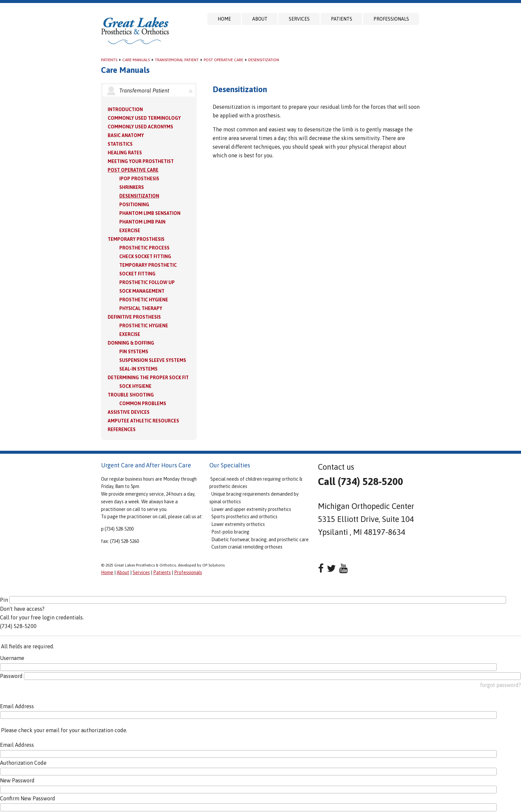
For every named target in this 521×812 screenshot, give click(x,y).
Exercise (130, 231)
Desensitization (264, 60)
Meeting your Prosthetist (141, 161)
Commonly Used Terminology (144, 118)
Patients (342, 19)
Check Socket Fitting (145, 256)
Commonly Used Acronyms (140, 127)
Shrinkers (132, 187)
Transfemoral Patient (177, 60)
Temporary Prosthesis (136, 239)
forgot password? (501, 685)
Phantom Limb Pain (142, 222)
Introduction (125, 109)
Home (224, 19)
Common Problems (143, 404)
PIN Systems (134, 352)
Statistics (120, 144)
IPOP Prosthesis (139, 179)
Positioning (134, 205)
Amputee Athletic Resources (143, 421)
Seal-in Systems (138, 369)
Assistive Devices (129, 412)
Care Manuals (136, 60)
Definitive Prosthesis (134, 317)
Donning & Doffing (131, 343)
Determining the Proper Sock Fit (148, 378)
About (260, 19)
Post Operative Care (223, 60)
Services (299, 19)
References (122, 429)
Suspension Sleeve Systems (153, 360)
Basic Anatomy (126, 135)
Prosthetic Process (144, 248)
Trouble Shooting (131, 395)
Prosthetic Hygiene (144, 300)
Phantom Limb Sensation (150, 213)
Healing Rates (125, 153)
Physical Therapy (141, 308)
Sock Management (142, 291)
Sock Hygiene (135, 386)
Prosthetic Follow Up (147, 282)
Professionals (391, 19)
